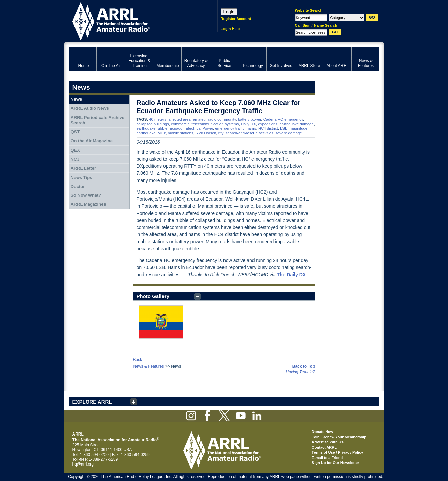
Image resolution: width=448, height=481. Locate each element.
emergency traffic (230, 128)
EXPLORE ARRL (92, 402)
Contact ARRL (324, 447)
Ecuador (177, 128)
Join (316, 437)
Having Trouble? (300, 372)
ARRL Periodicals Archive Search (97, 120)
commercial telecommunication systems (205, 124)
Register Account (236, 19)
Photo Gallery (153, 296)
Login (229, 12)
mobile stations (181, 133)
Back (138, 360)
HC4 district (268, 128)
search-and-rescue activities (249, 133)
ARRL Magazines (88, 204)
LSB (284, 128)
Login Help (230, 29)
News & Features (149, 366)
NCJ (75, 159)
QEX (75, 150)
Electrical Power (199, 128)
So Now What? (86, 195)
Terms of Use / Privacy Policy (338, 452)
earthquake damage (296, 124)
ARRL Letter (83, 168)
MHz (162, 133)
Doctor (78, 186)
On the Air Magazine (91, 141)
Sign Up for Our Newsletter (336, 463)
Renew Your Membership (345, 437)
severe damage (289, 133)
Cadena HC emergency (283, 119)
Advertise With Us (328, 442)
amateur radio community (214, 119)
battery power (249, 119)
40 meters (158, 119)
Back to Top (304, 366)
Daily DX (248, 124)
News (76, 99)
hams (251, 128)
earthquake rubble (152, 128)
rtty (221, 133)
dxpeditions (268, 124)
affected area (179, 119)
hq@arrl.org (83, 464)
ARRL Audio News (89, 108)
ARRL (135, 20)
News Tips (81, 177)
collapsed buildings (153, 124)
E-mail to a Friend (327, 458)
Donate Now (323, 432)
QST (75, 132)
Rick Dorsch (206, 133)
